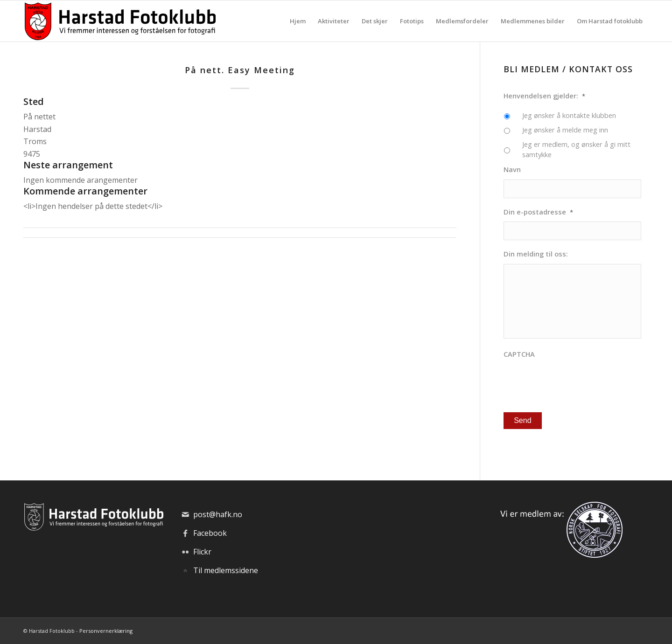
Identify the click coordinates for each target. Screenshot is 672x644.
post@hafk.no (218, 514)
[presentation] (574, 382)
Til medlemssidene (226, 570)
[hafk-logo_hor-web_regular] (119, 21)
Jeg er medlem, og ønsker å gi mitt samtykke (576, 149)
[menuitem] (298, 21)
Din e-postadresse (538, 212)
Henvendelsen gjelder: (544, 96)
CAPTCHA (519, 354)
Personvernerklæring (106, 631)
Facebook (210, 533)
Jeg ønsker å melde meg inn (565, 130)
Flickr (202, 552)
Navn (512, 170)
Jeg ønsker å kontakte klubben (569, 115)
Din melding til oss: (536, 254)
